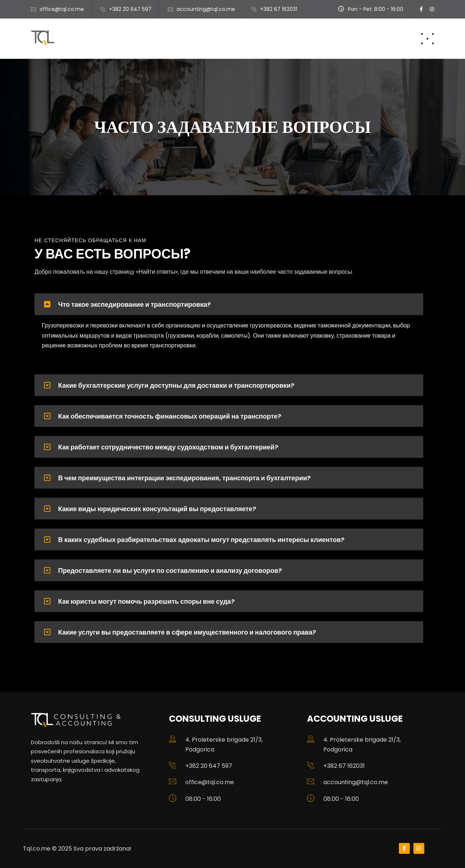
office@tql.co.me (62, 9)
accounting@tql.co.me (356, 782)
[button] (229, 304)
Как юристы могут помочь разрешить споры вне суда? (146, 601)
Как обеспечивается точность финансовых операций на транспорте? (170, 416)
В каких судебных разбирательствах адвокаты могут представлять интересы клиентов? (201, 540)
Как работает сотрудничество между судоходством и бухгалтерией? (168, 447)
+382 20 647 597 (130, 9)
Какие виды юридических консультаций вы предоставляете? (157, 509)
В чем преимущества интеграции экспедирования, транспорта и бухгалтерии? (184, 478)
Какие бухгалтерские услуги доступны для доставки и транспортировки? (176, 385)
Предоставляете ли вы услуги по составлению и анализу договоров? (170, 570)
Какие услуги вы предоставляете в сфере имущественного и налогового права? (187, 632)
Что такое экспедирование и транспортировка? (134, 304)
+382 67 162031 (344, 766)
